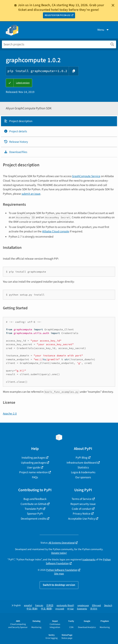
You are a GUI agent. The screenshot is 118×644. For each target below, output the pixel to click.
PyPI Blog (82, 458)
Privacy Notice (82, 514)
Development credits (33, 519)
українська (83, 605)
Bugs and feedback (35, 499)
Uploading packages (33, 463)
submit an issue (31, 194)
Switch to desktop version (59, 585)
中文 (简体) (32, 609)
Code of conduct (82, 509)
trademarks (89, 559)
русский (60, 609)
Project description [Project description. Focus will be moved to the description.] (18, 121)
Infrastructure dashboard (82, 463)
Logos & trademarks (83, 472)
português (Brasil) (65, 605)
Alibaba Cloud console (56, 231)
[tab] (59, 121)
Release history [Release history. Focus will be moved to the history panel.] (16, 142)
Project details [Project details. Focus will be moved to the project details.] (15, 131)
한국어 (94, 609)
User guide (33, 467)
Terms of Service (82, 499)
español (28, 605)
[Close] (113, 5)
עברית (71, 609)
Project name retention (33, 472)
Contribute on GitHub (33, 504)
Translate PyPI (33, 509)
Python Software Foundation (62, 570)
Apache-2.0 (10, 414)
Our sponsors (83, 477)
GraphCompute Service (86, 176)
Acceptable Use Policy (82, 519)
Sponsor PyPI (35, 514)
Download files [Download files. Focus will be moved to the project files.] (15, 152)
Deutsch (108, 605)
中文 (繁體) (47, 609)
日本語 (50, 605)
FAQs (35, 477)
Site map (59, 574)
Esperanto (82, 609)
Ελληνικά (96, 605)
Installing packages (33, 458)
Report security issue (83, 504)
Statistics (83, 467)
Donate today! (59, 553)
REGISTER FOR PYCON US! (58, 15)
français (39, 605)
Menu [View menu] (103, 30)
